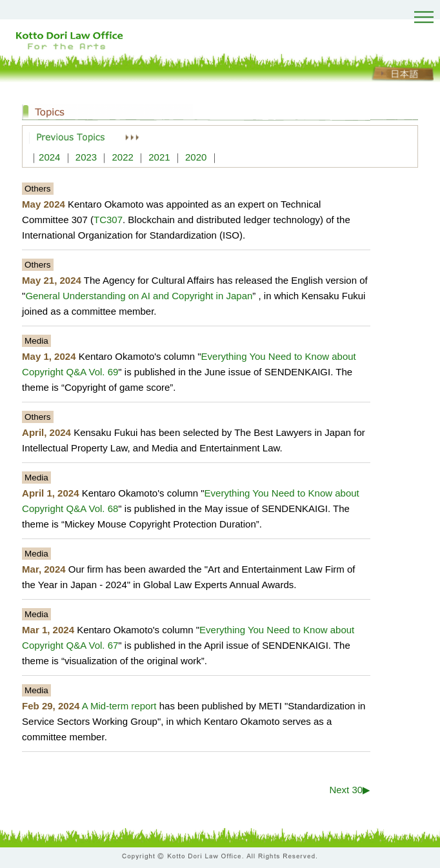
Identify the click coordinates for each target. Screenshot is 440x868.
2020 (196, 157)
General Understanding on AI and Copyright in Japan (139, 296)
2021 (159, 157)
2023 (86, 157)
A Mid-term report (119, 706)
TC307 (108, 220)
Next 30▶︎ (350, 790)
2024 (49, 157)
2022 (123, 157)
